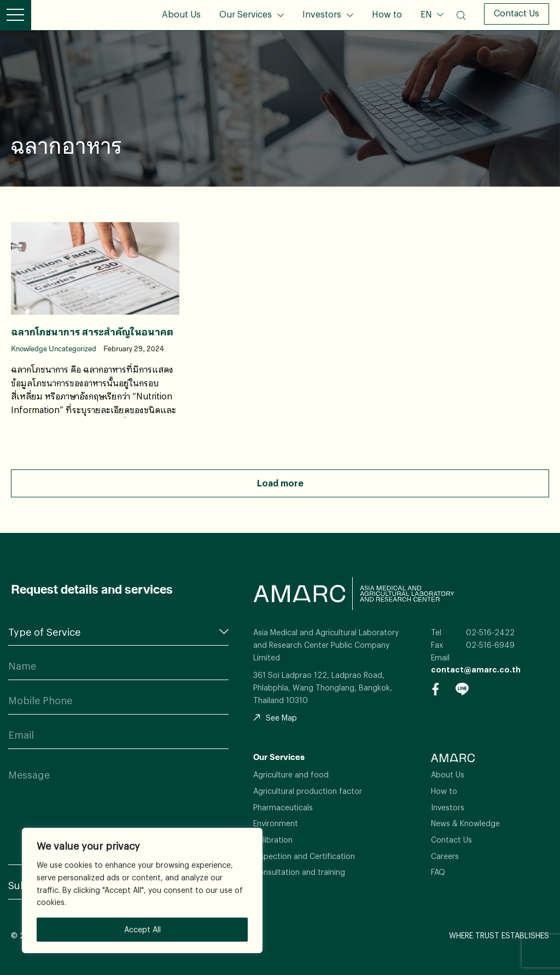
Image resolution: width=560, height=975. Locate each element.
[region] (142, 890)
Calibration (273, 840)
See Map (275, 718)
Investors (322, 14)
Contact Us (517, 13)
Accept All (142, 929)
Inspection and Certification (304, 856)
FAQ (438, 872)
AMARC (71, 15)
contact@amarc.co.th (476, 669)
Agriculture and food (291, 774)
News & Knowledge (465, 823)
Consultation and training (299, 872)
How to (387, 14)
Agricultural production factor (308, 791)
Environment (276, 823)
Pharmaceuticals (283, 807)
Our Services (246, 14)
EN (427, 14)
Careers (445, 856)
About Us (181, 14)
